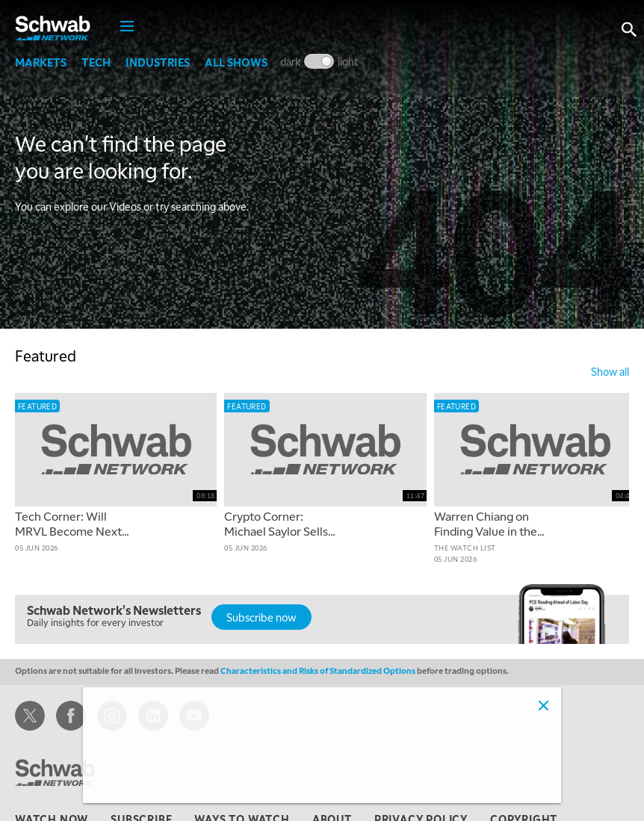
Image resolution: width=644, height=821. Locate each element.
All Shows (236, 62)
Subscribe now (261, 617)
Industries (158, 62)
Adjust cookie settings (153, 783)
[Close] (543, 705)
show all (610, 371)
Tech (96, 62)
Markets (41, 62)
